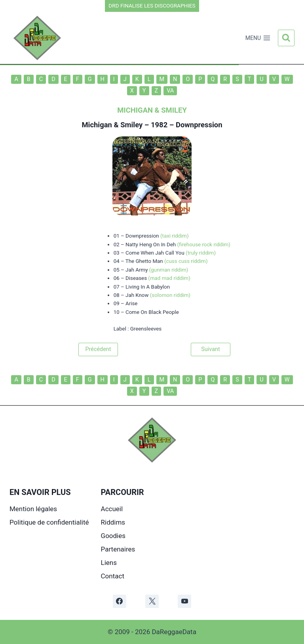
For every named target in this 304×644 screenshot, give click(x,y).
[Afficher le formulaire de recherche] (286, 38)
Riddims (113, 522)
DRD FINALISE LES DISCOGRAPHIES (152, 6)
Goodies (113, 536)
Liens (109, 563)
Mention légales (33, 509)
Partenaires (118, 549)
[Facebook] (120, 601)
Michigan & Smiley (112, 125)
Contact (113, 576)
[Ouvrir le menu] (258, 38)
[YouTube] (184, 601)
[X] (152, 601)
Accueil (112, 509)
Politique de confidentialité (49, 522)
